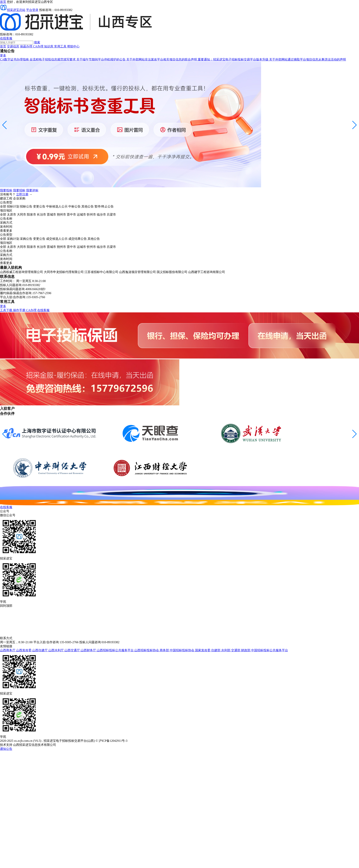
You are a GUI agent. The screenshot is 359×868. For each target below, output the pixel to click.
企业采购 (19, 198)
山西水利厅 (56, 650)
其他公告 (88, 206)
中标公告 (74, 206)
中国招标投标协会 (182, 650)
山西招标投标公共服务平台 (116, 650)
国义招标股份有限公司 (172, 272)
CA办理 (39, 46)
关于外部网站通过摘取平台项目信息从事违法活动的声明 (308, 59)
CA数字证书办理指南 (15, 59)
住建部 (216, 650)
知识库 (49, 46)
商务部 (165, 650)
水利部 (226, 650)
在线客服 (6, 38)
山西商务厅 (8, 650)
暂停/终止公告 (104, 206)
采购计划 (13, 239)
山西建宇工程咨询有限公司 (207, 272)
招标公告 (26, 206)
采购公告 (26, 239)
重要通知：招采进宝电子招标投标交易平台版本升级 (233, 59)
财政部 (246, 650)
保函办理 (26, 46)
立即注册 (22, 194)
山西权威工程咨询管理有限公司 (22, 272)
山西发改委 (24, 650)
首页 (3, 46)
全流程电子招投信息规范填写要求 (53, 59)
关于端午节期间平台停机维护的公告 (101, 59)
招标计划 (13, 206)
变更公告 (39, 206)
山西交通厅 (73, 650)
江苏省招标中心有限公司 (101, 272)
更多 (3, 55)
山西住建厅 (40, 650)
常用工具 (61, 46)
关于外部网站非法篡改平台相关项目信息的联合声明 (162, 59)
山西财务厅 (89, 650)
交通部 (236, 650)
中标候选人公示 (57, 206)
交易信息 (13, 46)
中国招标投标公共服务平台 (270, 650)
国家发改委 (203, 650)
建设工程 (6, 198)
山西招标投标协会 (147, 650)
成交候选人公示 (57, 239)
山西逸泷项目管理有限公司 (137, 272)
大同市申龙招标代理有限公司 (64, 272)
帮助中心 (73, 46)
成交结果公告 (78, 239)
